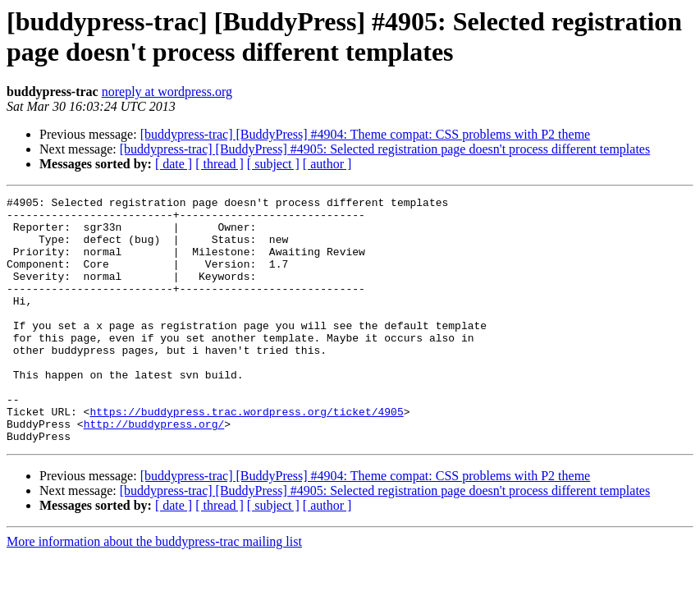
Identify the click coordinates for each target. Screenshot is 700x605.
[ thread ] (220, 164)
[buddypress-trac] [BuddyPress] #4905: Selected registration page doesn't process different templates (385, 149)
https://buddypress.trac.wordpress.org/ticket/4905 (246, 456)
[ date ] (174, 164)
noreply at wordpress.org (167, 92)
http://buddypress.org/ (154, 470)
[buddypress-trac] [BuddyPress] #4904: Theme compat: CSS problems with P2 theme (366, 134)
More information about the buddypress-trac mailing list (154, 591)
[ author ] (327, 164)
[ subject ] (273, 164)
